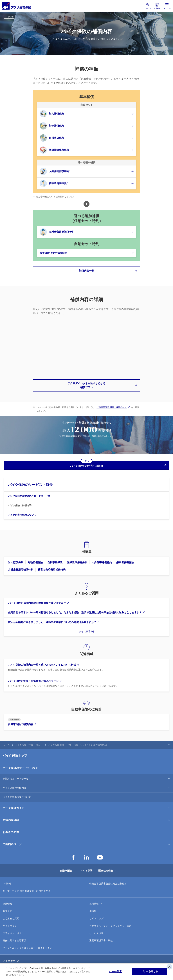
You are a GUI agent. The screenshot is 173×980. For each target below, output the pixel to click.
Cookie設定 (115, 971)
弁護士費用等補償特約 (21, 570)
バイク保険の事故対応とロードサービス (29, 496)
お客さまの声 (11, 832)
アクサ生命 (9, 961)
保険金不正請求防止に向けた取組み (108, 884)
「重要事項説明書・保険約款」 (112, 407)
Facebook (73, 857)
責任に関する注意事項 (14, 940)
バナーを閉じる (150, 971)
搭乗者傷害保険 (125, 562)
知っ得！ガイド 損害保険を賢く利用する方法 (26, 891)
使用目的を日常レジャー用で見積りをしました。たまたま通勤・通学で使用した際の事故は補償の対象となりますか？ (75, 612)
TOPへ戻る (169, 745)
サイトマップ (96, 919)
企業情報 (7, 904)
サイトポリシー (11, 926)
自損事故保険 (55, 562)
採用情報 (94, 904)
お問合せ (7, 911)
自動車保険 (66, 871)
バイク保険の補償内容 (20, 505)
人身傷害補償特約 (102, 562)
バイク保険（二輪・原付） (29, 745)
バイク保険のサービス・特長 (30, 485)
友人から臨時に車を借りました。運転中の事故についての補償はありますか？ (52, 622)
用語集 (93, 911)
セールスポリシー (99, 933)
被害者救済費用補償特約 (52, 570)
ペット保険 (86, 871)
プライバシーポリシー (14, 933)
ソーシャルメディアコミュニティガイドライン (27, 948)
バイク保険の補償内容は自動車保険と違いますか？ (37, 603)
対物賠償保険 (35, 562)
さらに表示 (85, 631)
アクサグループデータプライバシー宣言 (110, 926)
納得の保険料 (11, 820)
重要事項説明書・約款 (101, 940)
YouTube (100, 857)
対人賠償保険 (16, 562)
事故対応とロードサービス (17, 779)
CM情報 (7, 884)
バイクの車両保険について (22, 515)
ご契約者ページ (12, 844)
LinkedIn (87, 857)
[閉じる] (169, 967)
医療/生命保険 (106, 871)
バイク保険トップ (15, 756)
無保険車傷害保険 (77, 562)
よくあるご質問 (11, 919)
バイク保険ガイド (14, 808)
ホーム (6, 745)
